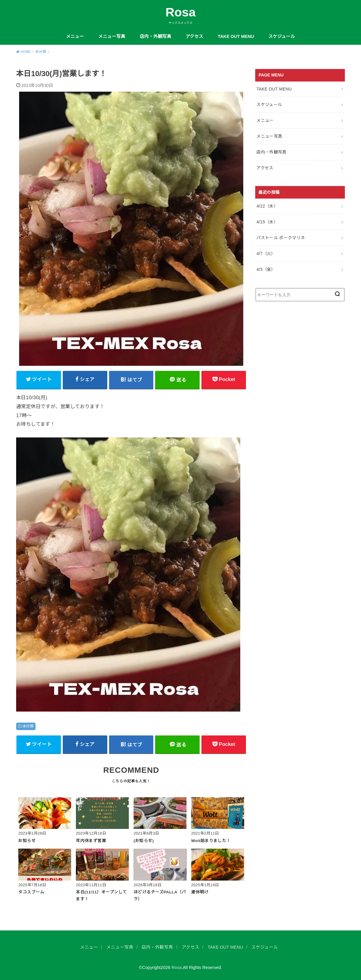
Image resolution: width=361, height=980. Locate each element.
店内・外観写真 (156, 36)
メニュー (75, 36)
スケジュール (282, 36)
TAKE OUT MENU (236, 36)
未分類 (28, 726)
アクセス (194, 36)
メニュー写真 (112, 36)
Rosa (181, 12)
